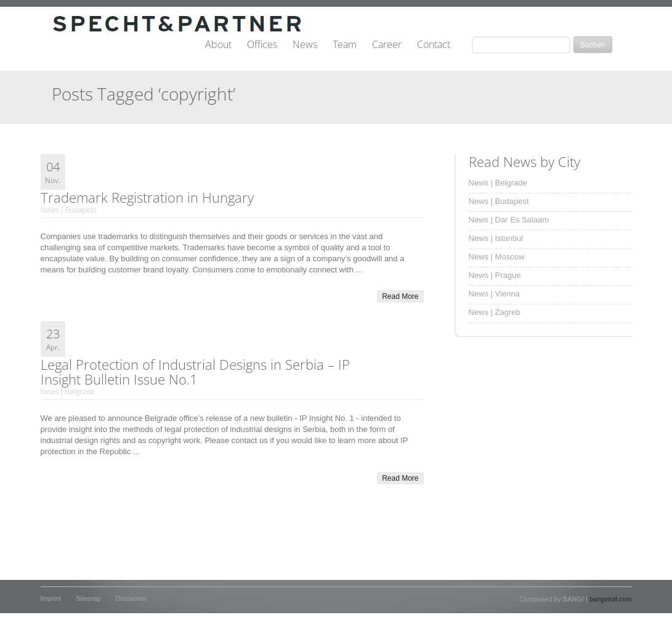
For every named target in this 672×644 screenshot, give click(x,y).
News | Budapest (69, 210)
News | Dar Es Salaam (509, 220)
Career (387, 45)
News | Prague (495, 275)
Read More (400, 296)
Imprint (51, 598)
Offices (262, 45)
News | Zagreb (495, 312)
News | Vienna (494, 294)
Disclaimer (131, 598)
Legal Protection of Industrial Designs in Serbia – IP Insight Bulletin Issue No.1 (195, 372)
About (218, 45)
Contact (434, 45)
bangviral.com (610, 599)
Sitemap (88, 598)
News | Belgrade (68, 392)
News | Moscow (497, 257)
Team (345, 45)
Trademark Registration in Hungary (147, 197)
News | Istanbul (496, 238)
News (305, 45)
